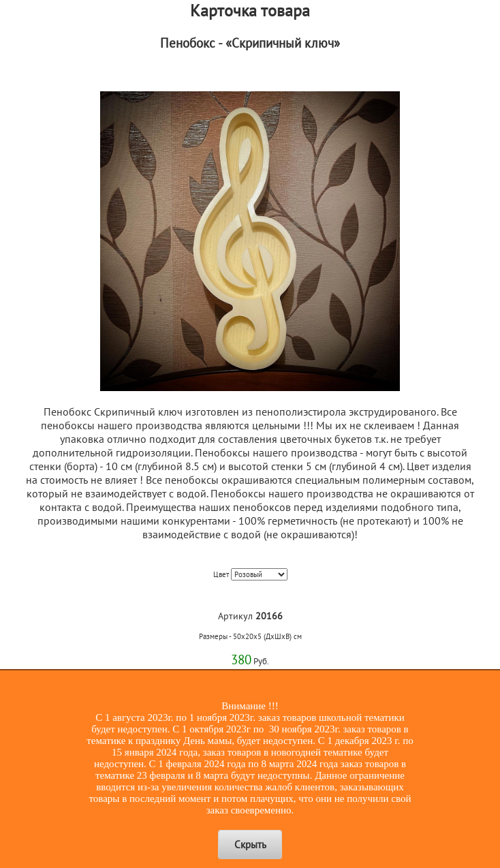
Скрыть (250, 844)
